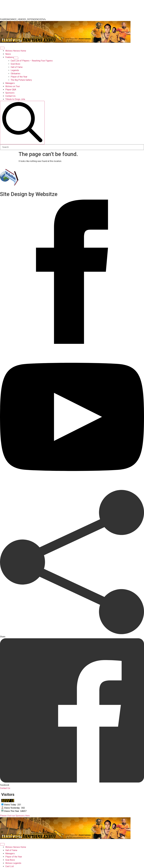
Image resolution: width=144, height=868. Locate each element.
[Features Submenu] (16, 58)
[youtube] (72, 488)
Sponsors (10, 93)
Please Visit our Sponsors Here (15, 816)
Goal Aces (10, 860)
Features (9, 57)
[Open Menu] (2, 48)
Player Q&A (11, 90)
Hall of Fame (11, 850)
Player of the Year (14, 857)
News (8, 54)
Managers (10, 83)
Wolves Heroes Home (16, 51)
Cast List (10, 866)
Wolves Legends (13, 863)
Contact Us (10, 96)
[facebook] (72, 343)
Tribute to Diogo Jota (15, 99)
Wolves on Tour (13, 86)
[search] (22, 123)
